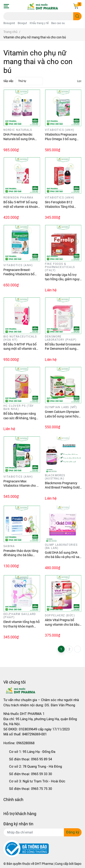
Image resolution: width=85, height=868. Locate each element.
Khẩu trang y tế (39, 23)
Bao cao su (58, 23)
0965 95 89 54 (41, 759)
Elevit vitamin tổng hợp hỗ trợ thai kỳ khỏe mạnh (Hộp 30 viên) (22, 626)
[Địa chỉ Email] (42, 832)
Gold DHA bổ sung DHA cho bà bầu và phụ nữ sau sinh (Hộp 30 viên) (63, 557)
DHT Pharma (44, 864)
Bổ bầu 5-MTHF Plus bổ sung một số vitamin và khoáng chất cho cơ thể (20, 349)
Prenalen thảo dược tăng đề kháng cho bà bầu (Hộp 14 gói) (21, 555)
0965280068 (25, 743)
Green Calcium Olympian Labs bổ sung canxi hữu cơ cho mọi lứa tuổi (62, 416)
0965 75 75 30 (41, 789)
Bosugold (9, 23)
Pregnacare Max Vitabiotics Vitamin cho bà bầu (22, 486)
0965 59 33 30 (41, 774)
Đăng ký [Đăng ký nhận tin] (73, 832)
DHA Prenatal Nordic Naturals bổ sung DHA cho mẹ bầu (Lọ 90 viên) (20, 139)
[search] (77, 16)
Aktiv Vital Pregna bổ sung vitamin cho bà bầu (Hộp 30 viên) (62, 624)
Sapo (78, 864)
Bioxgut (22, 23)
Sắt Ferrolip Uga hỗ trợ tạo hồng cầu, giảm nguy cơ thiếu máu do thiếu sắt (63, 279)
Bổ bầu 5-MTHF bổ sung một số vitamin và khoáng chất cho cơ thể (22, 207)
